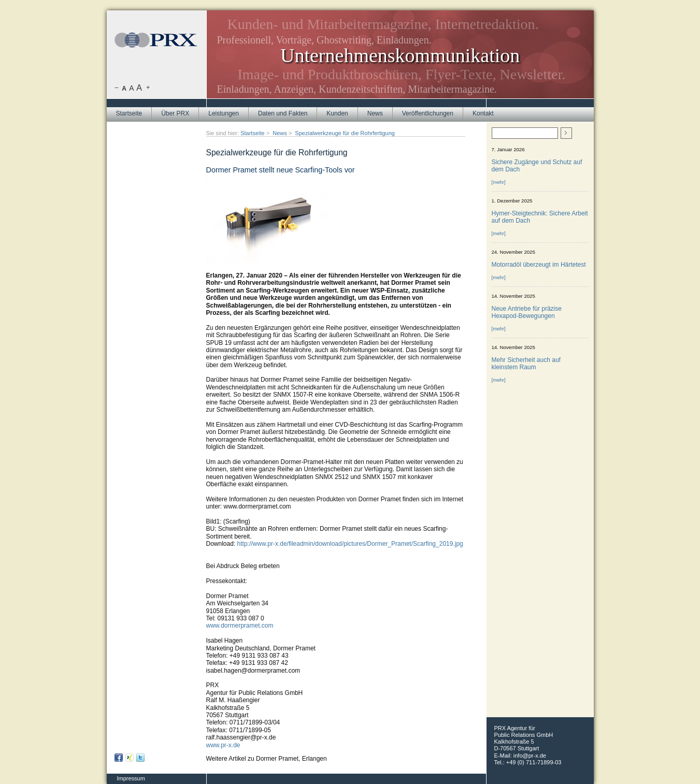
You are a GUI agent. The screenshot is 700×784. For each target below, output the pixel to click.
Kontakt (483, 113)
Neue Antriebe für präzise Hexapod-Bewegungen (527, 312)
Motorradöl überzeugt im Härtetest (539, 265)
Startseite (129, 113)
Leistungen (224, 113)
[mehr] (499, 182)
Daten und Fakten (283, 113)
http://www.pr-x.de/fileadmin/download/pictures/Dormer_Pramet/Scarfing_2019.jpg (350, 544)
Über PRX (175, 113)
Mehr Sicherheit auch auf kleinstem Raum (526, 364)
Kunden (337, 113)
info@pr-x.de (530, 756)
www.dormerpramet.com (240, 626)
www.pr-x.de (223, 745)
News (375, 113)
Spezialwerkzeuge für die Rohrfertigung (345, 133)
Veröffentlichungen (428, 113)
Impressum (131, 778)
